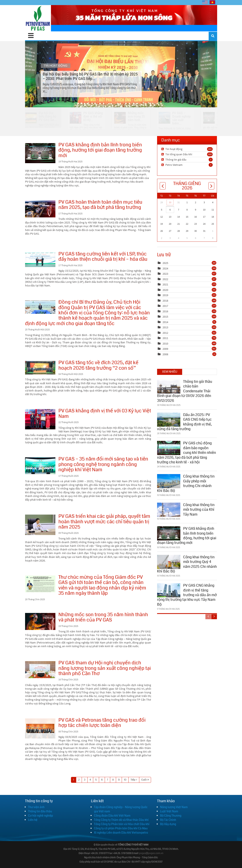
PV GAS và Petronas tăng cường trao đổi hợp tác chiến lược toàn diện (40, 728)
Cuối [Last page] (144, 780)
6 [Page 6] (102, 780)
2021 (165, 284)
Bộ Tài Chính (168, 820)
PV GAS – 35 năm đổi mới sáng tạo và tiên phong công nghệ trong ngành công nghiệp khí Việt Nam (40, 466)
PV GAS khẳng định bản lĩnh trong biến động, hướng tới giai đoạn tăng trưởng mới (40, 153)
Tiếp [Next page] (133, 780)
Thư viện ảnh (36, 807)
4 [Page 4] (90, 780)
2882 (210, 149)
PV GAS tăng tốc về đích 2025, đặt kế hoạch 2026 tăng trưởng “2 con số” (40, 368)
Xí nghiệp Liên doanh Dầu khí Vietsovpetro (121, 833)
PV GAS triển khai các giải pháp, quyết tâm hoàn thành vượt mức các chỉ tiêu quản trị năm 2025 (40, 525)
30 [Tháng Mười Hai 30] (170, 202)
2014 (165, 322)
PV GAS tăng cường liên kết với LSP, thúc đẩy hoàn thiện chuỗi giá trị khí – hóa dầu (40, 260)
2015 (165, 317)
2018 (165, 301)
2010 (165, 344)
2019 (165, 295)
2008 (165, 354)
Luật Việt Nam (169, 811)
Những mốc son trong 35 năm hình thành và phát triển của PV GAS (40, 621)
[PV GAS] (38, 18)
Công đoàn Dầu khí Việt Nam (112, 816)
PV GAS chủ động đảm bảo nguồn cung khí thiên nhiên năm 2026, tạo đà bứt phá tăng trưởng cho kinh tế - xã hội (187, 453)
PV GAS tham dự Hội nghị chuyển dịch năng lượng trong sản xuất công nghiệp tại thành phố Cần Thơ (40, 670)
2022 (165, 279)
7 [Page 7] (107, 780)
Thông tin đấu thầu (40, 811)
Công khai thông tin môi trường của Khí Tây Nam (199, 510)
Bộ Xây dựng (168, 824)
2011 (165, 338)
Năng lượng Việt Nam (174, 807)
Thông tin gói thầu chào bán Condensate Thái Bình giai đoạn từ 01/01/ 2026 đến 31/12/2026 (185, 391)
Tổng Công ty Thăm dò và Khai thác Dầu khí (121, 820)
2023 (165, 274)
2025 (165, 263)
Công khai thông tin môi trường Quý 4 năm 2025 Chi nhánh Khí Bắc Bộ (187, 564)
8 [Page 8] (113, 780)
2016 (165, 311)
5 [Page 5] (96, 780)
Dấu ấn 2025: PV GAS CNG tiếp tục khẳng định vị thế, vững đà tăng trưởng (184, 422)
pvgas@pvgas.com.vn (151, 853)
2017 (165, 306)
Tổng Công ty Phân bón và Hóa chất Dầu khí (122, 824)
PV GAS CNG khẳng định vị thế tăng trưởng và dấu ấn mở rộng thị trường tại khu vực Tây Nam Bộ (187, 595)
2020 (165, 290)
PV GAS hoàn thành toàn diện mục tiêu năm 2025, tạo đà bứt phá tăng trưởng (40, 209)
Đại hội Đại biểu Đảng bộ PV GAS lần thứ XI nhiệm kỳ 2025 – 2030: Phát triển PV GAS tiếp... (121, 74)
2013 (165, 327)
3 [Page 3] (85, 780)
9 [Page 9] (119, 780)
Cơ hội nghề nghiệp (41, 816)
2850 (210, 154)
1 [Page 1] (74, 780)
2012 (165, 333)
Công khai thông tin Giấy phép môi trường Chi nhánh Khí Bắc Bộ (186, 483)
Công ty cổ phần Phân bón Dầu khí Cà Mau (121, 828)
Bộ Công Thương (171, 816)
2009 (165, 349)
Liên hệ (33, 820)
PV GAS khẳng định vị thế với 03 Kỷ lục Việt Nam (40, 419)
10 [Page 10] (125, 780)
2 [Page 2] (79, 780)
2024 (165, 268)
